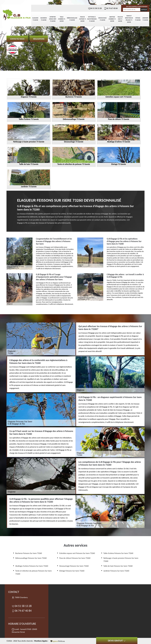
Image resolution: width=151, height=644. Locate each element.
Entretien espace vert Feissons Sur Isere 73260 (77, 553)
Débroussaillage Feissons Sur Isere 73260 (31, 558)
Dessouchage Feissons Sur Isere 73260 (74, 566)
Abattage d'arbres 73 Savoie (112, 19)
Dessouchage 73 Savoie (102, 19)
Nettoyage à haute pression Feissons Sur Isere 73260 (121, 560)
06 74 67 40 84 (111, 8)
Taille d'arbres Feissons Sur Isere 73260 (118, 553)
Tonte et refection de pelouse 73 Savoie (129, 19)
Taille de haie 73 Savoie (120, 19)
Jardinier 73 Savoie (145, 19)
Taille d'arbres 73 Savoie (62, 19)
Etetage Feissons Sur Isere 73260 (72, 571)
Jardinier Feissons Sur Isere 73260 (116, 571)
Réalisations (39, 39)
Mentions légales (41, 641)
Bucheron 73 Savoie (44, 19)
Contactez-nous (17, 39)
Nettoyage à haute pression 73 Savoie (92, 19)
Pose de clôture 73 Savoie (82, 19)
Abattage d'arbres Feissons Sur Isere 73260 (32, 566)
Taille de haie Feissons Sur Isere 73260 (118, 566)
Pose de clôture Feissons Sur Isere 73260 (75, 558)
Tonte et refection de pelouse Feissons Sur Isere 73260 (34, 572)
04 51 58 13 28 (95, 8)
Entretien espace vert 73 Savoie (53, 19)
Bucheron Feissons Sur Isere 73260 (29, 553)
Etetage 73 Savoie (138, 19)
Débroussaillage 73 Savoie (72, 19)
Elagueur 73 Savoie (35, 19)
